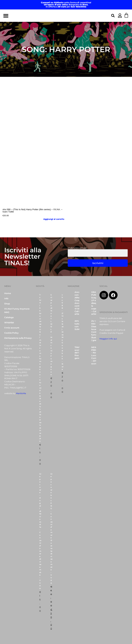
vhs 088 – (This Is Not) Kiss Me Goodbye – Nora (63, 332)
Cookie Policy (11, 333)
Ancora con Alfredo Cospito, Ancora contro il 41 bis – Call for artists (79, 303)
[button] (6, 16)
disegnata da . (66, 5)
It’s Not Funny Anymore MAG (17, 311)
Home (8, 293)
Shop (7, 304)
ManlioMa (21, 393)
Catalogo (9, 317)
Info (6, 299)
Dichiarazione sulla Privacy (18, 338)
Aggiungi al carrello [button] (54, 219)
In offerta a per (66, 7)
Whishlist (9, 323)
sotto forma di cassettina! (66, 3)
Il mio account (12, 328)
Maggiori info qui (108, 339)
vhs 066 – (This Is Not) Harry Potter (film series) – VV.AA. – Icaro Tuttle (32, 211)
